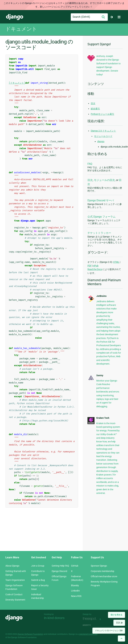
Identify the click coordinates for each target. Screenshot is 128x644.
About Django (12, 566)
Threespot (90, 619)
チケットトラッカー (99, 233)
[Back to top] (121, 639)
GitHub (75, 566)
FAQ (90, 164)
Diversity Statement (15, 600)
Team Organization (15, 580)
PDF (90, 266)
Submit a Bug (38, 580)
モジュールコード (103, 136)
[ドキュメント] (17, 83)
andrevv (90, 625)
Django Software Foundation (30, 634)
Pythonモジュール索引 (102, 114)
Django (15, 17)
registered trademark (88, 634)
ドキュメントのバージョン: (109, 631)
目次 (93, 103)
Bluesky (75, 585)
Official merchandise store (104, 576)
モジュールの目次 (104, 180)
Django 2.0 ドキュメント (103, 131)
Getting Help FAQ (60, 566)
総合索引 (95, 109)
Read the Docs (95, 269)
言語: (119, 623)
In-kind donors (54, 618)
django (101, 141)
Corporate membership (102, 571)
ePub (96, 266)
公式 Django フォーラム (101, 217)
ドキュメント (21, 29)
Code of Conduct (14, 594)
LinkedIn (75, 591)
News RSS (76, 596)
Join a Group (38, 566)
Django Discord (59, 571)
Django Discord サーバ (101, 200)
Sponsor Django (99, 566)
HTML (116, 262)
